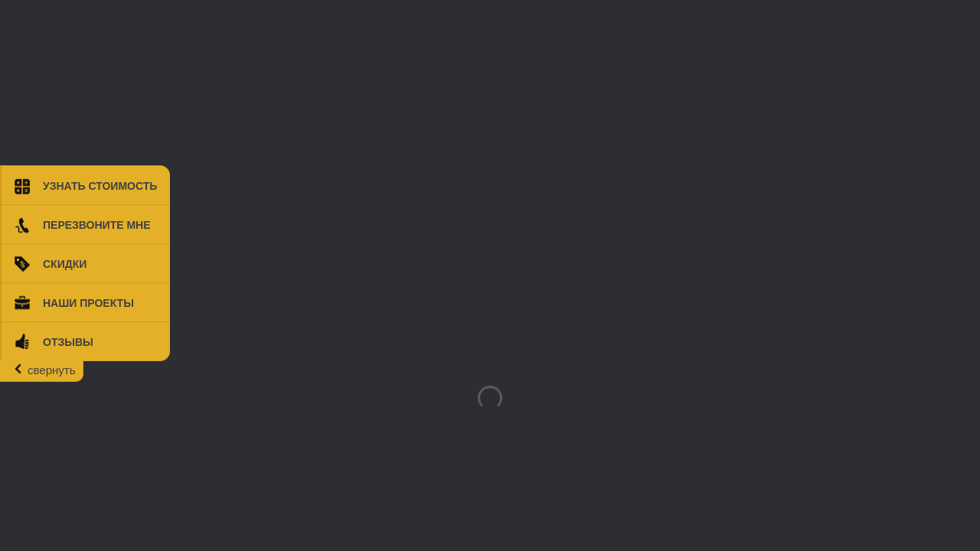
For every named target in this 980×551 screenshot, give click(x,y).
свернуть (51, 370)
